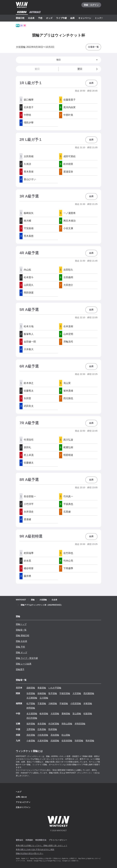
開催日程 (20, 18)
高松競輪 (31, 735)
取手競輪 (53, 693)
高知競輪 (55, 735)
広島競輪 (42, 729)
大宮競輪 (77, 693)
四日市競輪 (32, 718)
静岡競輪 (31, 708)
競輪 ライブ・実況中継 (27, 658)
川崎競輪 (53, 703)
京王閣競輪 (32, 698)
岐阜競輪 (44, 714)
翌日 (88, 69)
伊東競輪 (88, 703)
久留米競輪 (43, 741)
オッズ (49, 18)
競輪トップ (21, 624)
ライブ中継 (61, 18)
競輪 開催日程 (23, 635)
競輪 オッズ (21, 652)
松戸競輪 (31, 703)
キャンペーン (85, 18)
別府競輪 (79, 741)
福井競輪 (31, 724)
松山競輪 (66, 735)
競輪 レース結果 (24, 664)
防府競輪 (53, 729)
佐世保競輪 (67, 741)
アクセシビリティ (23, 802)
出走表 (31, 18)
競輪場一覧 (21, 630)
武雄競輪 (55, 741)
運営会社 (19, 840)
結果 (73, 18)
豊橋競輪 (66, 714)
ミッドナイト (101, 18)
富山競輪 (77, 714)
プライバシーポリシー (58, 840)
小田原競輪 (76, 703)
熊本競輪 (90, 741)
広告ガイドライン (23, 807)
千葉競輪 (42, 703)
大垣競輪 (55, 714)
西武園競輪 (89, 693)
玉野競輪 (31, 729)
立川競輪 (44, 698)
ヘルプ (19, 792)
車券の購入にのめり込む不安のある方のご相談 (35, 850)
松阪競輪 (88, 714)
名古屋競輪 (32, 714)
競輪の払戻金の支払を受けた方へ (30, 853)
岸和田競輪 (80, 724)
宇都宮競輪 (65, 693)
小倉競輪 (31, 741)
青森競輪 (42, 688)
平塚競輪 (64, 703)
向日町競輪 (54, 724)
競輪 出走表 (21, 641)
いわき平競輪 (55, 688)
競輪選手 (20, 669)
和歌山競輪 (67, 724)
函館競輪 (31, 688)
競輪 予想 (20, 647)
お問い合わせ (21, 797)
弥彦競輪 (31, 693)
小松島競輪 (43, 735)
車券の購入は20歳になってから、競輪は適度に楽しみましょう (42, 846)
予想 (40, 18)
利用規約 (29, 840)
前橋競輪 (42, 693)
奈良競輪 (42, 724)
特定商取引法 (41, 840)
